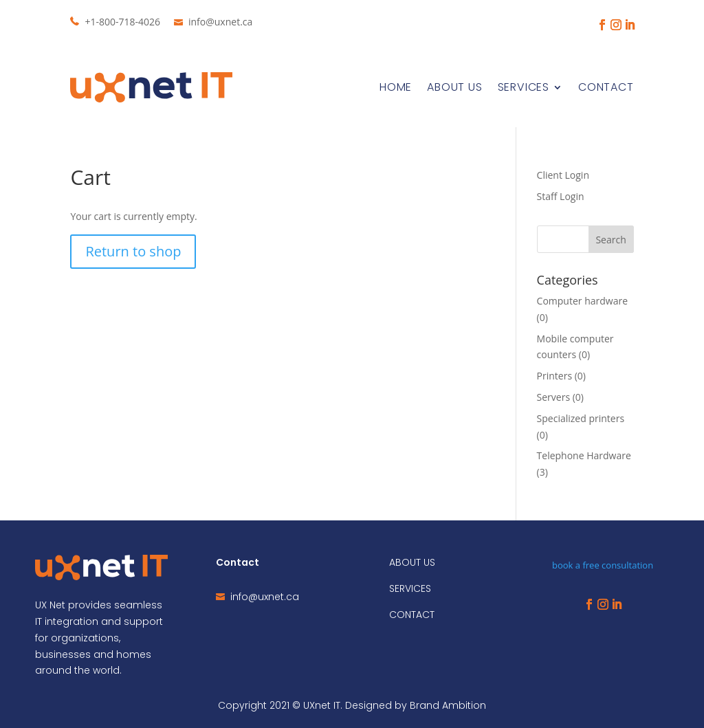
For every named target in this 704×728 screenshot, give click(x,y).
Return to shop (133, 251)
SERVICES (410, 588)
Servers (554, 397)
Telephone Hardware (584, 455)
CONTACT (412, 615)
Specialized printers (581, 418)
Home (396, 87)
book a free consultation (603, 565)
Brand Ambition (448, 705)
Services (524, 87)
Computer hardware (582, 301)
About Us (454, 87)
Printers (555, 376)
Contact (606, 87)
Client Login (563, 175)
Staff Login (561, 196)
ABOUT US (412, 562)
